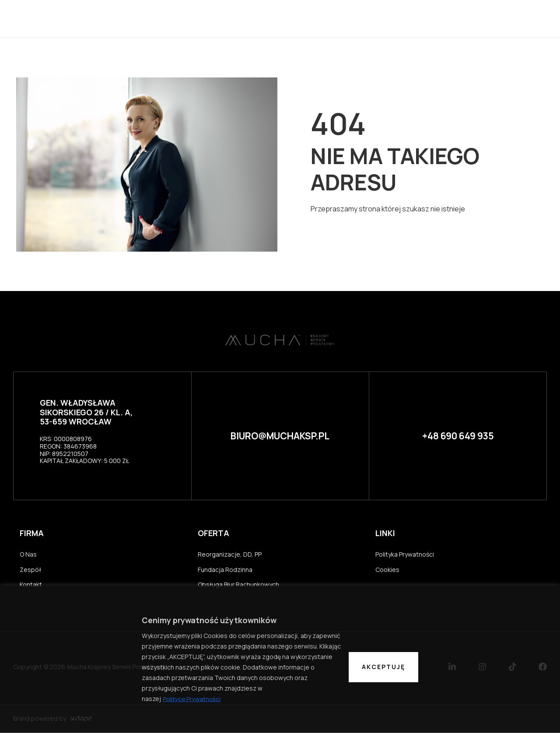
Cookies (387, 570)
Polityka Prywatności (405, 555)
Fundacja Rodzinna (225, 570)
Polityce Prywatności (192, 699)
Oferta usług (376, 19)
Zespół (321, 19)
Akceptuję (383, 667)
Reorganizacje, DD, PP (230, 555)
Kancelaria (272, 19)
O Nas (28, 555)
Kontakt (433, 19)
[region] (280, 659)
